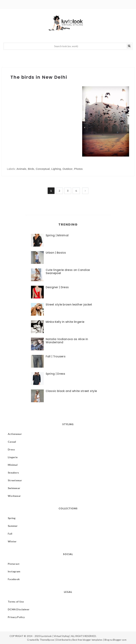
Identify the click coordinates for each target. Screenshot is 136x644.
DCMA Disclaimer (19, 609)
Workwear (14, 496)
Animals (21, 169)
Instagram (14, 571)
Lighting (56, 169)
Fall (10, 534)
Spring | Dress (56, 374)
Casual (12, 442)
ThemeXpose (47, 640)
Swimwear (14, 488)
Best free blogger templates (87, 640)
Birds (31, 169)
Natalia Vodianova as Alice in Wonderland (67, 341)
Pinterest (14, 564)
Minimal (13, 465)
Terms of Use (16, 602)
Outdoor (67, 169)
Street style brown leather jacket (69, 305)
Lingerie (13, 457)
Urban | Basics (56, 253)
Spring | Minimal (57, 235)
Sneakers (13, 473)
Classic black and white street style (71, 391)
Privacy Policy (16, 617)
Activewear (15, 434)
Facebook (14, 579)
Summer (13, 526)
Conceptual (43, 169)
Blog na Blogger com (115, 640)
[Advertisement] (37, 128)
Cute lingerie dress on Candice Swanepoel (68, 272)
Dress (11, 449)
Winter (12, 541)
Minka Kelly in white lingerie (65, 322)
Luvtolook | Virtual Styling (55, 636)
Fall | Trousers (56, 356)
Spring (12, 518)
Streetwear (15, 480)
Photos (78, 169)
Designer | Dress (57, 287)
